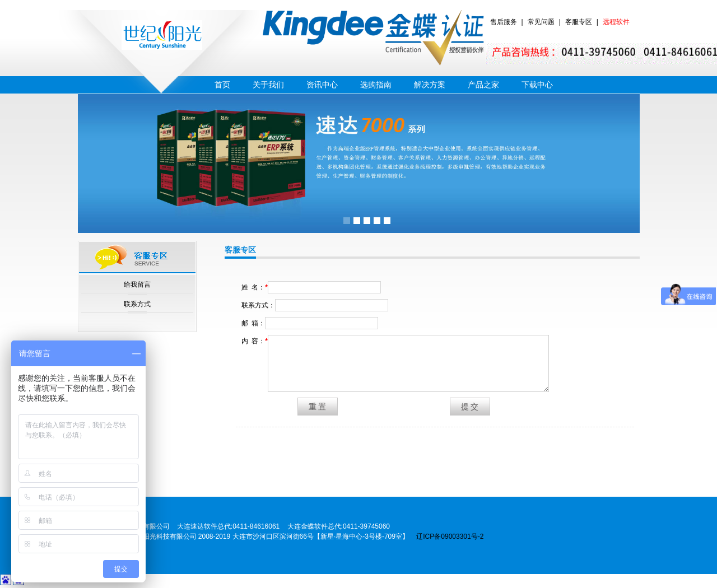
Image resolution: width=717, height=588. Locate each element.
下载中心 (537, 85)
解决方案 (430, 85)
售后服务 (504, 22)
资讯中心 (322, 85)
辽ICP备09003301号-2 (450, 536)
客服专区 (579, 22)
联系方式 (137, 304)
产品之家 (483, 85)
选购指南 (376, 85)
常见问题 (541, 22)
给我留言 (137, 284)
